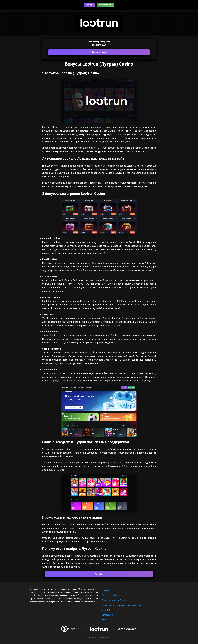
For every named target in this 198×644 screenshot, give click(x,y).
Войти (90, 5)
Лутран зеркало (99, 52)
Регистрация (105, 5)
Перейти (99, 574)
